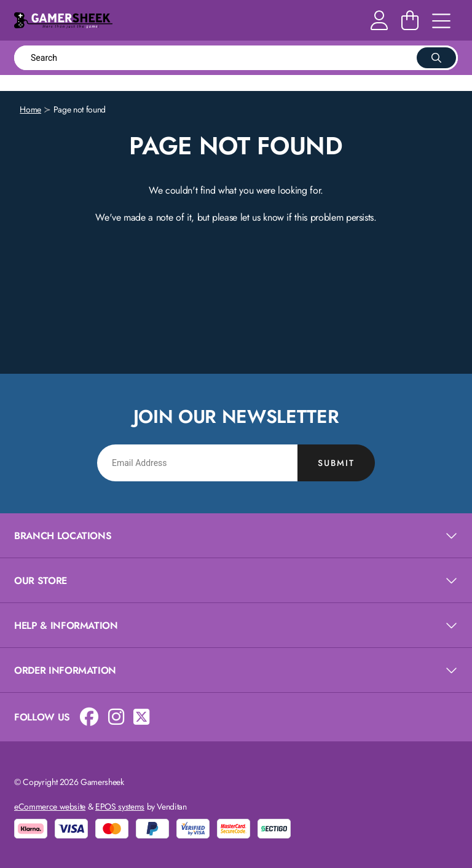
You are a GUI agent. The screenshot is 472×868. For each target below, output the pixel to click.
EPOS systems (120, 807)
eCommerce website (50, 807)
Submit (336, 463)
